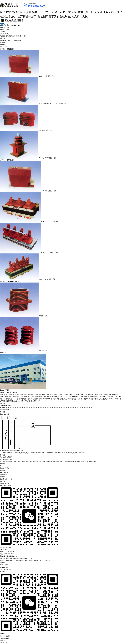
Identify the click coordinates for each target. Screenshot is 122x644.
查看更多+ (3, 403)
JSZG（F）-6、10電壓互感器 (50, 252)
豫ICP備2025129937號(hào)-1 (34, 560)
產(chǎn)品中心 (5, 34)
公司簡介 (3, 32)
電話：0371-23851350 (7, 554)
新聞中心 (3, 38)
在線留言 (3, 45)
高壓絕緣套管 (43, 316)
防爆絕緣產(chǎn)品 (20, 36)
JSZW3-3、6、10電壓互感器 (50, 222)
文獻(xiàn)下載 (4, 40)
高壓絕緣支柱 (43, 351)
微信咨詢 (3, 640)
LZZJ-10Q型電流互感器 (45, 130)
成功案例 (3, 43)
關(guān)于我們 (5, 30)
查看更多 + (3, 49)
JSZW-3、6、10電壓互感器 (47, 279)
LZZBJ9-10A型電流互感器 (46, 76)
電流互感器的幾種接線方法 (15, 451)
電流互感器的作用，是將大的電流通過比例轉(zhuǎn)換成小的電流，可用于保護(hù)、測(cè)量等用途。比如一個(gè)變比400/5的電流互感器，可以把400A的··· (48, 461)
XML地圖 (47, 560)
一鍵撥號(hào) (4, 638)
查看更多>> (3, 412)
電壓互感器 (11, 36)
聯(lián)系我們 (4, 47)
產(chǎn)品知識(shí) (15, 40)
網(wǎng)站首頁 (5, 27)
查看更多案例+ (4, 410)
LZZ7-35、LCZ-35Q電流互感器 (47, 158)
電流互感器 (3, 36)
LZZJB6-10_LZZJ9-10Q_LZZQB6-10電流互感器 (52, 104)
